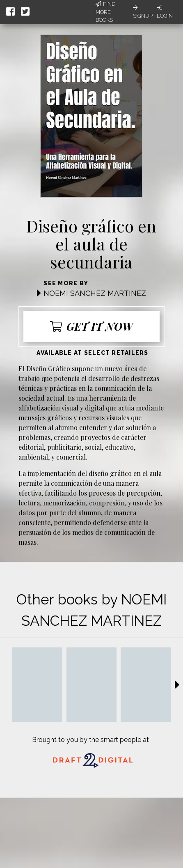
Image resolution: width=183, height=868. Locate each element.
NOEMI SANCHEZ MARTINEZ (95, 293)
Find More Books (105, 12)
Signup (143, 12)
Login (165, 12)
